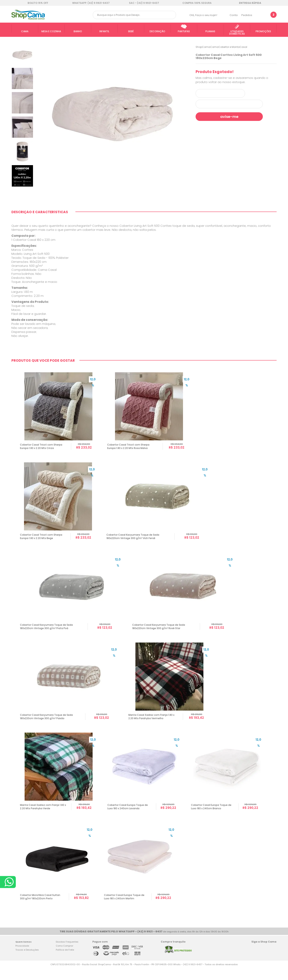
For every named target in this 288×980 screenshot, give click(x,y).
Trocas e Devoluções (27, 962)
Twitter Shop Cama (263, 961)
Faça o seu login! (206, 15)
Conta (234, 15)
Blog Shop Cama (272, 961)
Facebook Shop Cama (255, 961)
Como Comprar (64, 958)
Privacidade (22, 958)
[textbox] (134, 15)
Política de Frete (65, 962)
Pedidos (247, 15)
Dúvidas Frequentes (67, 954)
